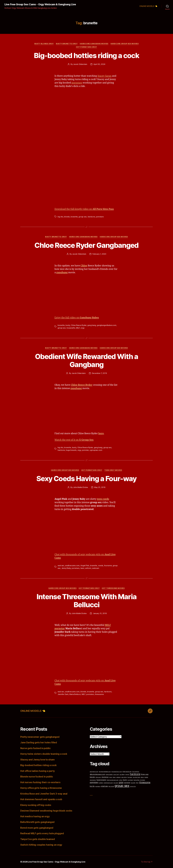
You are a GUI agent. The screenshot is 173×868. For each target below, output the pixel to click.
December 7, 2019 (99, 373)
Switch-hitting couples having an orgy (41, 845)
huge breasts (71, 450)
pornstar (85, 450)
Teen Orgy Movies (113, 470)
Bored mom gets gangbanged (37, 828)
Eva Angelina (136, 772)
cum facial (130, 780)
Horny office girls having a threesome (41, 788)
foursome (108, 566)
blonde (67, 217)
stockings (105, 777)
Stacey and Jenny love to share (37, 760)
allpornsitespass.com (98, 774)
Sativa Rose (137, 780)
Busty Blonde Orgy (44, 44)
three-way (145, 774)
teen (82, 568)
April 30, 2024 (99, 64)
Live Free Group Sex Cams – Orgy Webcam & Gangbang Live (57, 862)
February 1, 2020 (99, 254)
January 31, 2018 (100, 613)
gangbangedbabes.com (107, 325)
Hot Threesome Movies (113, 588)
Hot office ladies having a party (37, 771)
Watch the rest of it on (74, 440)
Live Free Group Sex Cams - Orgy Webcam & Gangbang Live (40, 4)
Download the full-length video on (84, 209)
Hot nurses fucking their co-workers (40, 782)
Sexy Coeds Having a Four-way (86, 479)
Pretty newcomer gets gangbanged (40, 737)
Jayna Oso (133, 786)
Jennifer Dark (63, 694)
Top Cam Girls (91, 795)
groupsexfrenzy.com (117, 772)
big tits (60, 217)
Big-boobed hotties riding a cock (86, 55)
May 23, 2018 (100, 487)
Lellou (121, 780)
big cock (111, 786)
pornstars (77, 83)
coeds (101, 566)
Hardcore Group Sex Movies (125, 44)
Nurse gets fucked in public (35, 748)
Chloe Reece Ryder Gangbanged (86, 245)
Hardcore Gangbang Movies (94, 44)
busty (68, 325)
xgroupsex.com (96, 450)
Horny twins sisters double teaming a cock (44, 754)
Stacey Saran (104, 76)
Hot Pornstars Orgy (86, 47)
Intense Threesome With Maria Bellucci (87, 601)
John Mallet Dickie (81, 487)
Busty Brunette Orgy (67, 44)
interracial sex (127, 772)
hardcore (91, 217)
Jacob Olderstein (80, 64)
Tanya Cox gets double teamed (38, 839)
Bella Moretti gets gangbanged (37, 822)
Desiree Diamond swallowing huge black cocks (46, 811)
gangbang (98, 786)
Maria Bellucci (75, 694)
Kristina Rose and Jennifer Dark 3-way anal (44, 794)
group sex (83, 217)
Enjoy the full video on (77, 318)
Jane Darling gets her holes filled (39, 743)
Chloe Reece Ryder (79, 325)
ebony (142, 777)
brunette (74, 217)
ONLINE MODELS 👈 (148, 6)
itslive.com (98, 777)
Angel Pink (85, 566)
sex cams (116, 783)
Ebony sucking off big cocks (36, 805)
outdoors (101, 783)
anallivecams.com (72, 566)
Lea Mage (122, 775)
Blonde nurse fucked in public (37, 777)
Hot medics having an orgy (35, 816)
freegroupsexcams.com (113, 780)
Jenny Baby (66, 568)
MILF (78, 328)
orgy (83, 328)
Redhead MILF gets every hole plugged (42, 833)
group (111, 777)
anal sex (61, 566)
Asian (114, 777)
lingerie (127, 775)
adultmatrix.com (94, 772)
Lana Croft (116, 775)
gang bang (92, 325)
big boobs (143, 780)
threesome (99, 694)
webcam (96, 568)
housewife (71, 328)
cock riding (124, 777)
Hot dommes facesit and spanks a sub (41, 799)
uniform (88, 568)
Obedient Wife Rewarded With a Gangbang (86, 360)
